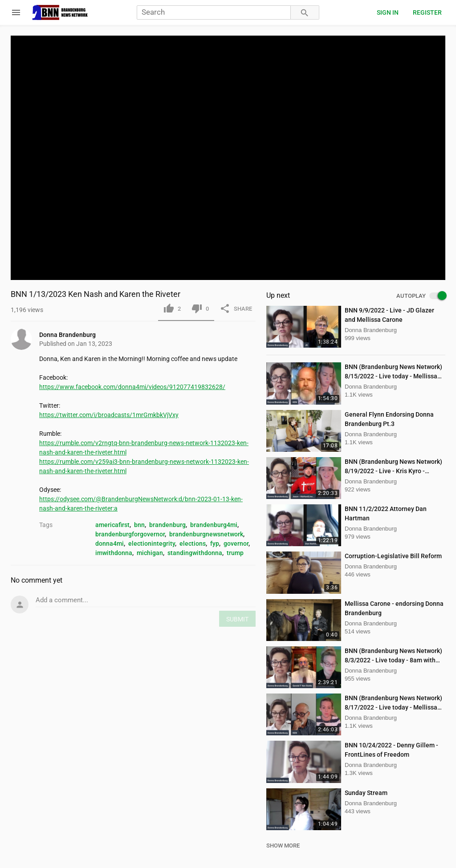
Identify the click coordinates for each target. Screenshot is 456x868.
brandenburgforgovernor (130, 534)
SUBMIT (237, 619)
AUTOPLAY (421, 296)
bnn (139, 525)
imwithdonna (114, 553)
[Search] (214, 13)
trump (235, 553)
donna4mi (110, 544)
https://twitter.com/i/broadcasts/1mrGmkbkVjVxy (109, 415)
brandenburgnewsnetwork (206, 534)
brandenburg (167, 525)
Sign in (388, 12)
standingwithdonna (195, 553)
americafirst (112, 525)
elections (193, 544)
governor (236, 544)
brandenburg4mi (214, 525)
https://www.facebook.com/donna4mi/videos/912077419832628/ (132, 387)
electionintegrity (152, 544)
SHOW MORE (283, 846)
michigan (150, 553)
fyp (215, 544)
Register (427, 12)
